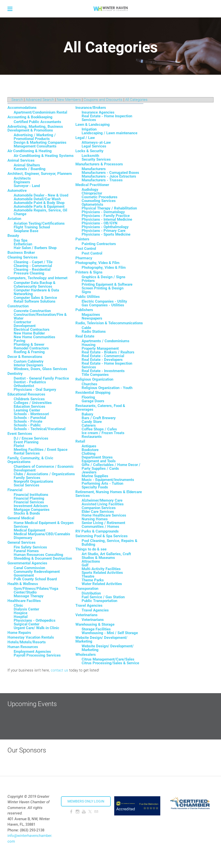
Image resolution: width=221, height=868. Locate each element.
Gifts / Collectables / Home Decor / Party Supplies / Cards (111, 467)
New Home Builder (29, 333)
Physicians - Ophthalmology (105, 227)
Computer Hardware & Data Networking (36, 292)
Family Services (27, 478)
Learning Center (27, 410)
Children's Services (29, 399)
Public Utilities (88, 297)
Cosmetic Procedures (100, 197)
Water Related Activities (102, 584)
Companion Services (99, 508)
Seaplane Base (26, 231)
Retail (80, 441)
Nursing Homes (95, 519)
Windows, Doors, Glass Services (40, 369)
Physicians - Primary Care (104, 231)
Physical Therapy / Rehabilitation (109, 208)
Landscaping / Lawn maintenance (110, 133)
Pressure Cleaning (29, 273)
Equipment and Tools (99, 461)
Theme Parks (93, 580)
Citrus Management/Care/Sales (108, 659)
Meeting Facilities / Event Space (41, 450)
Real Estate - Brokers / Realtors (108, 352)
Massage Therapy (29, 596)
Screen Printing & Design (103, 288)
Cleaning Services (23, 257)
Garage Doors (93, 401)
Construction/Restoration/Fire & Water (40, 316)
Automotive (17, 191)
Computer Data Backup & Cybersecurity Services (35, 285)
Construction (18, 306)
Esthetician (23, 244)
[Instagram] (78, 812)
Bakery (87, 414)
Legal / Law (85, 138)
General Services (22, 542)
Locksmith (90, 156)
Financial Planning (29, 498)
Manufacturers (94, 169)
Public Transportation (99, 601)
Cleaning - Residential (32, 269)
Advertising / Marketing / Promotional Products (35, 137)
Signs (86, 292)
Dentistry (15, 374)
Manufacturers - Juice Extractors (109, 176)
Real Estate (85, 336)
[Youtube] (84, 812)
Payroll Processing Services (37, 655)
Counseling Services (99, 201)
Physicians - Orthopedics (35, 620)
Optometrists (92, 204)
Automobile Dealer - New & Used (41, 195)
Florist (19, 446)
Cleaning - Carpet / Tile (33, 262)
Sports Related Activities (102, 573)
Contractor (22, 322)
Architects (22, 178)
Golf (85, 565)
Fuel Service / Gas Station (103, 597)
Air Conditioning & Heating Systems (44, 156)
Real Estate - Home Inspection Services (107, 118)
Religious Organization (94, 379)
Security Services (96, 159)
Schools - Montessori (31, 414)
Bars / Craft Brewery (99, 418)
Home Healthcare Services (104, 515)
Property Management (100, 348)
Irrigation (89, 129)
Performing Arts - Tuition (102, 483)
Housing (89, 345)
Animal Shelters (27, 165)
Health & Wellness (23, 584)
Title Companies (95, 375)
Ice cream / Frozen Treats (103, 433)
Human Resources (23, 647)
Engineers (22, 182)
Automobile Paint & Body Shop (39, 203)
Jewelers (89, 472)
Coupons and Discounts (103, 100)
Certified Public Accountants (37, 122)
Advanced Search (40, 100)
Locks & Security (89, 151)
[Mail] (96, 812)
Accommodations (22, 108)
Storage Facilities (96, 629)
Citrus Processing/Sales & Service (110, 663)
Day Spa (21, 240)
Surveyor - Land (27, 186)
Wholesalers (86, 655)
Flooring (88, 397)
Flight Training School (32, 227)
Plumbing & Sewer (29, 344)
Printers (88, 281)
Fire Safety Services (30, 547)
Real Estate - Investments (103, 371)
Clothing (89, 454)
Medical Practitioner (92, 185)
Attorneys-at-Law (96, 142)
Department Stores (97, 457)
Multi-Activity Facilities (101, 569)
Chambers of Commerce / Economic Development (44, 468)
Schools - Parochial (30, 418)
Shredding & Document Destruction (43, 558)
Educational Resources (26, 394)
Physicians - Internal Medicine (107, 219)
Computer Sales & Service (35, 298)
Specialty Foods (95, 487)
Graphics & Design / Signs (104, 277)
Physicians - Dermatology (103, 212)
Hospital (21, 617)
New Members (69, 100)
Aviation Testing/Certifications (39, 223)
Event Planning (26, 442)
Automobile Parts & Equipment (39, 206)
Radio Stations (94, 332)
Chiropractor (92, 193)
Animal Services (21, 160)
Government (24, 575)
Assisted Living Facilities (103, 504)
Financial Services (29, 502)
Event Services (20, 434)
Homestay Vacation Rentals (31, 637)
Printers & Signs (89, 272)
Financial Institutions (31, 495)
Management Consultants (35, 146)
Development (25, 326)
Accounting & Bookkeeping (30, 117)
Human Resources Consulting (38, 555)
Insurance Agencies (98, 112)
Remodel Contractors (31, 348)
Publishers (84, 310)
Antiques (89, 446)
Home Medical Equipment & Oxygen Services (44, 525)
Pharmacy (84, 258)
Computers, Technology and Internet (37, 278)
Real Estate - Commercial (103, 356)
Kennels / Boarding (30, 169)
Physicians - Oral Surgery (35, 390)
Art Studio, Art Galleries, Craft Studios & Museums (106, 556)
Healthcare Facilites (24, 601)
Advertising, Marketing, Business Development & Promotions (35, 128)
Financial (15, 490)
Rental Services (27, 453)
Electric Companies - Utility (104, 301)
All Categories (136, 100)
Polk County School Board (35, 579)
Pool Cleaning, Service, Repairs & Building (110, 543)
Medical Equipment (29, 530)
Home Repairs (19, 633)
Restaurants (92, 437)
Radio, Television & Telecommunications (109, 323)
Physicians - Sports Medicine (106, 234)
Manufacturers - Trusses (102, 180)
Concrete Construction (32, 311)
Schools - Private (28, 421)
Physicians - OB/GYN (100, 223)
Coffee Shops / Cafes (99, 429)
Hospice (21, 613)
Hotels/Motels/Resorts (27, 642)
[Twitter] (90, 812)
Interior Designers (28, 365)
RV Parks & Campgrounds (97, 531)
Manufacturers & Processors (99, 164)
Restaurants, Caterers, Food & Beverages (100, 408)
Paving (20, 341)
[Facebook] (71, 812)
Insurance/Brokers (91, 108)
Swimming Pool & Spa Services (102, 536)
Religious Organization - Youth (107, 388)
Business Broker (21, 253)
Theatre (88, 576)
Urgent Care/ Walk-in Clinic (36, 628)
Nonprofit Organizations (33, 481)
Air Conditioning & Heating (30, 151)
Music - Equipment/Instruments (108, 480)
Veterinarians (86, 615)
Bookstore (90, 450)
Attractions (91, 561)
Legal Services (94, 146)
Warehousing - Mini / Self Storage (110, 633)
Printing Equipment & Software (107, 284)
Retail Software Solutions (35, 301)
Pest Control (86, 249)
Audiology (90, 190)
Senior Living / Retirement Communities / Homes (103, 525)
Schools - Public (27, 425)
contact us (59, 670)
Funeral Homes (26, 551)
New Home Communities (34, 337)
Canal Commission (29, 568)
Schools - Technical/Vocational (40, 429)
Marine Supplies (95, 476)
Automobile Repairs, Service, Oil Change (40, 212)
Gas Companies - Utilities (103, 305)
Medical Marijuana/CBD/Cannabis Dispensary (42, 536)
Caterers (89, 425)
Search (17, 100)
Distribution (91, 593)
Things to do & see (91, 549)
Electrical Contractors (32, 330)
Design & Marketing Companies (40, 142)
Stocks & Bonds (27, 513)
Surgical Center (27, 624)
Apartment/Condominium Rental (40, 112)
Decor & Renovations (25, 357)
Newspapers (92, 318)
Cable (86, 328)
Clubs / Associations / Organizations (44, 474)
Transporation (87, 589)
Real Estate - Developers (102, 360)
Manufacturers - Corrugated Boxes (110, 173)
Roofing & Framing (29, 352)
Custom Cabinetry (29, 361)
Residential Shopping (93, 393)
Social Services (27, 485)
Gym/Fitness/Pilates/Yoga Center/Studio (36, 590)
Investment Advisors (31, 506)
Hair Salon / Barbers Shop (35, 248)
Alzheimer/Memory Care (102, 500)
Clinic (18, 605)
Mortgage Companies (32, 510)
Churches (89, 384)
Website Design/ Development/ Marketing (101, 639)
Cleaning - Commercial (33, 266)
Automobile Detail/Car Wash (37, 199)
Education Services (29, 406)
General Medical (21, 518)
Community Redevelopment (37, 572)
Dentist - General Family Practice (41, 378)
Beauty (13, 236)
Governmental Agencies (27, 563)
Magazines (91, 315)
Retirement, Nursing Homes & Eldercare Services (109, 494)
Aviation (14, 219)
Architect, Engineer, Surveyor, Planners (40, 174)
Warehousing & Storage (95, 624)
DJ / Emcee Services (31, 438)
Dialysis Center (26, 609)
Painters (82, 239)
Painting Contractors (99, 244)
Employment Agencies (32, 652)
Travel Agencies (89, 605)
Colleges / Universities (33, 403)
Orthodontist (24, 386)
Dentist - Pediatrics (30, 382)
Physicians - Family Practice (106, 216)
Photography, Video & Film (97, 263)
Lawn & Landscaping (93, 125)
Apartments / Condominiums (106, 341)
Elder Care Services (98, 512)
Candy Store (92, 422)
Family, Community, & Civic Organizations (30, 460)
